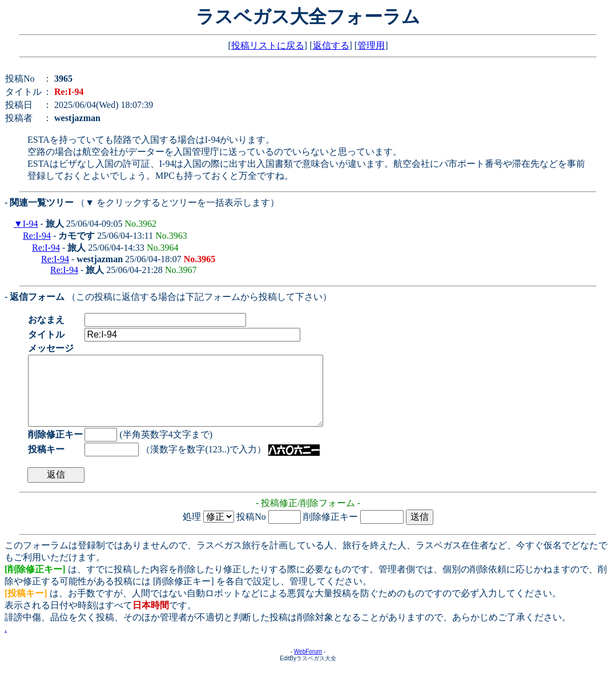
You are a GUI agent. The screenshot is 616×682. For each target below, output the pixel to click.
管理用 (371, 45)
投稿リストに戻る (268, 45)
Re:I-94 (37, 236)
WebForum (308, 665)
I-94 (31, 224)
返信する (331, 45)
